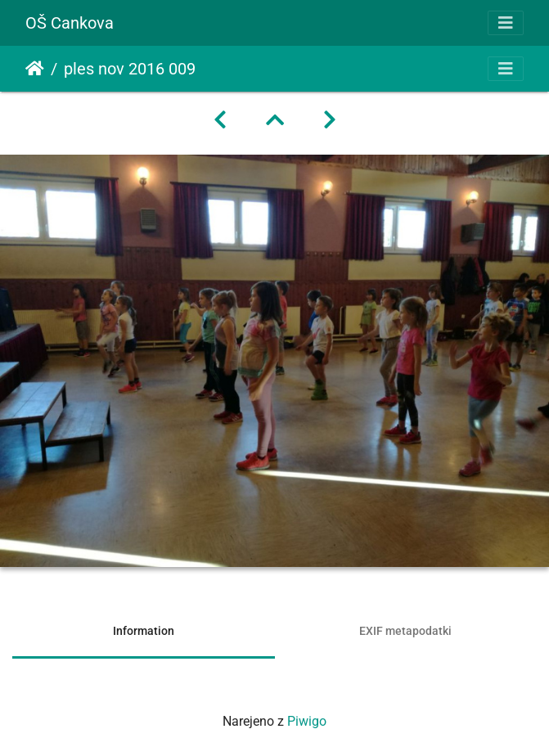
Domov (35, 69)
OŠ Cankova (70, 23)
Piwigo (307, 721)
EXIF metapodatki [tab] (405, 631)
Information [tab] (144, 631)
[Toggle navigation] (506, 23)
